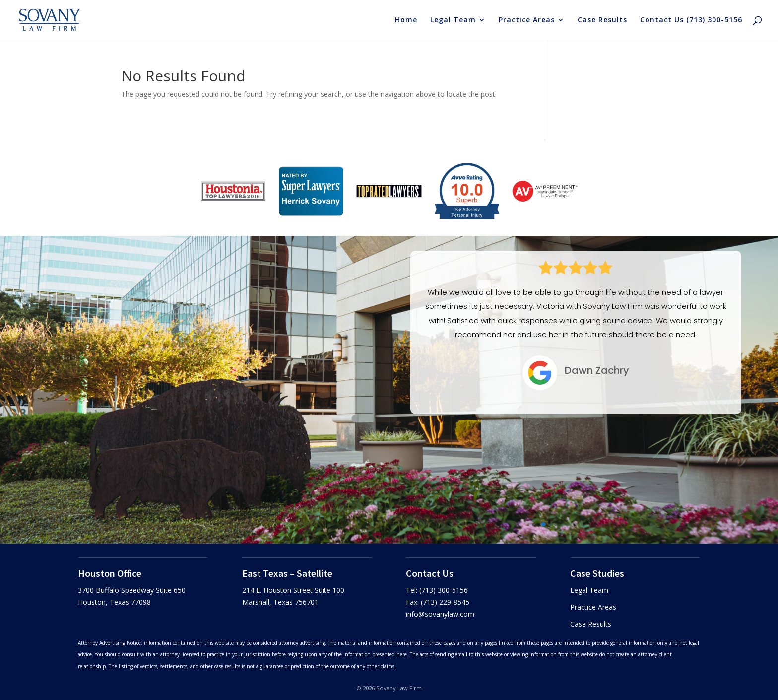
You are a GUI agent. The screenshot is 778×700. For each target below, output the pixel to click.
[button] (543, 524)
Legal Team (453, 20)
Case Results (602, 20)
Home (406, 20)
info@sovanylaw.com (440, 614)
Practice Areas (527, 20)
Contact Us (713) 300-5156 (691, 20)
